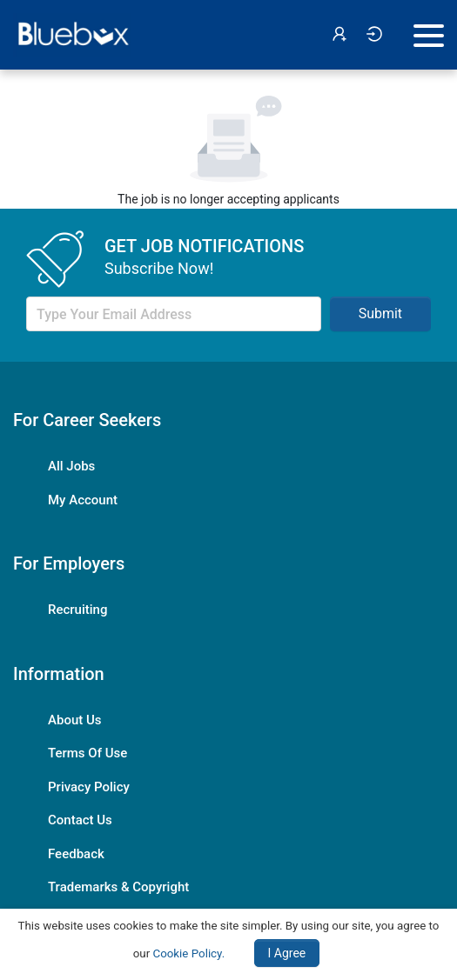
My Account (83, 500)
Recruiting (77, 610)
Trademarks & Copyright (118, 887)
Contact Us (80, 820)
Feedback (76, 854)
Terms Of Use (87, 753)
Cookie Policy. (188, 953)
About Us (75, 720)
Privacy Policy (89, 787)
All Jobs (71, 466)
